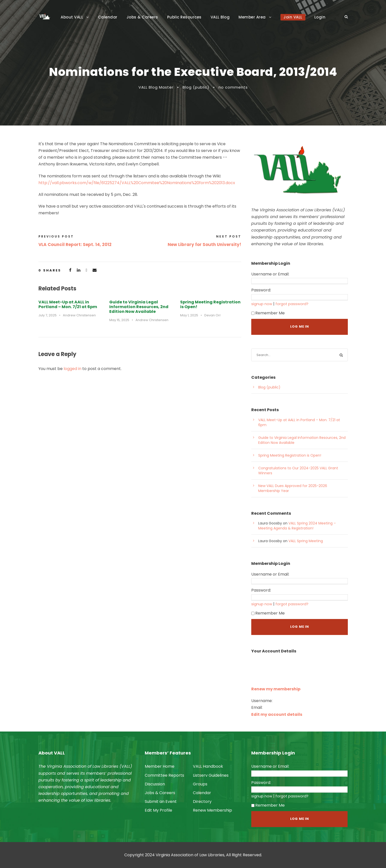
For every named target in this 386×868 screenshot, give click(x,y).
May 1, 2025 (189, 315)
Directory (202, 802)
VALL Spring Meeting (306, 541)
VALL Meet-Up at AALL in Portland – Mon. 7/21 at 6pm (68, 304)
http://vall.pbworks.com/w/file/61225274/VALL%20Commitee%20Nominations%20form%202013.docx (137, 183)
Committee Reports (164, 775)
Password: (261, 290)
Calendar (108, 17)
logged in (72, 369)
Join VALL (293, 17)
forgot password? (292, 304)
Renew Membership (212, 810)
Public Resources (184, 17)
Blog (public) (196, 87)
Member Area (252, 17)
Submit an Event (161, 802)
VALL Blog (220, 17)
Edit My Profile (158, 810)
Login (320, 17)
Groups (200, 784)
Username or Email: (270, 274)
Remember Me (268, 313)
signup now (262, 304)
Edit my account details (277, 714)
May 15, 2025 (119, 320)
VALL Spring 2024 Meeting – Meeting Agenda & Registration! (297, 526)
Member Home (160, 766)
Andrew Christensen (79, 315)
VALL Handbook (208, 766)
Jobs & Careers (142, 17)
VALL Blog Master (156, 87)
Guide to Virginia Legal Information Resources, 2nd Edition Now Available (139, 307)
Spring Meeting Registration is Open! (210, 304)
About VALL (72, 17)
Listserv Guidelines (211, 775)
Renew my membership (276, 689)
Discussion (155, 784)
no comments (233, 87)
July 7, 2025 (48, 315)
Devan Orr (213, 315)
